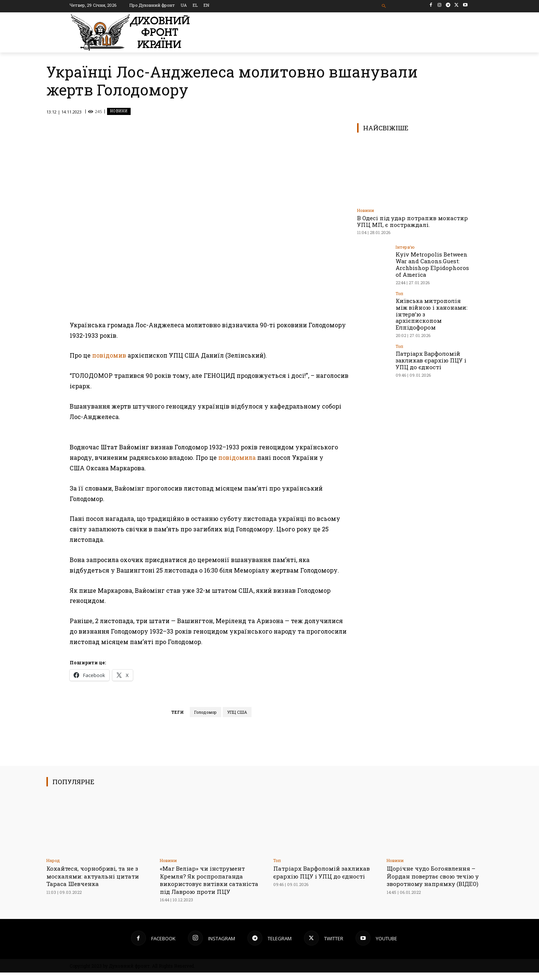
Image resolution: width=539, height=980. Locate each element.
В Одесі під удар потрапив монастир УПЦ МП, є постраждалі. (412, 221)
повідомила (237, 457)
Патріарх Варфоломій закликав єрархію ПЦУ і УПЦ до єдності (429, 350)
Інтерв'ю (405, 247)
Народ (53, 860)
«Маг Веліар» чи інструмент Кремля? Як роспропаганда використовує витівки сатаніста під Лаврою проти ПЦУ (207, 884)
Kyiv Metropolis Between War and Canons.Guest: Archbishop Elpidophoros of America (430, 263)
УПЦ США (237, 712)
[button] (384, 6)
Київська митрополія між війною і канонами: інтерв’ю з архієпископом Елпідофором (433, 308)
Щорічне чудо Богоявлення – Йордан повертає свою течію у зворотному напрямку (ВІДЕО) (438, 876)
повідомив (108, 355)
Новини (119, 111)
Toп (399, 292)
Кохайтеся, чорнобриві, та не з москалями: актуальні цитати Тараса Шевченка (97, 876)
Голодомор (205, 712)
